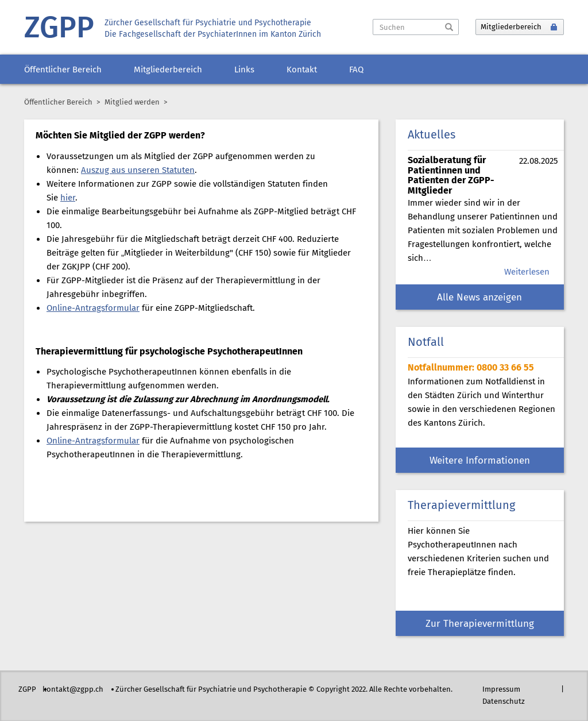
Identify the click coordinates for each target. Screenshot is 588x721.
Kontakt (302, 70)
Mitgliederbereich (168, 70)
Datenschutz (504, 702)
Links (244, 70)
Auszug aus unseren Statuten (138, 171)
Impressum (501, 690)
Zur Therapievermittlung (480, 624)
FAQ (356, 70)
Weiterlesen (527, 272)
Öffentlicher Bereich (63, 70)
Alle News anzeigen (479, 298)
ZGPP (59, 29)
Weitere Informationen (480, 461)
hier (68, 198)
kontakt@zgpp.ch (73, 690)
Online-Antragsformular (93, 309)
